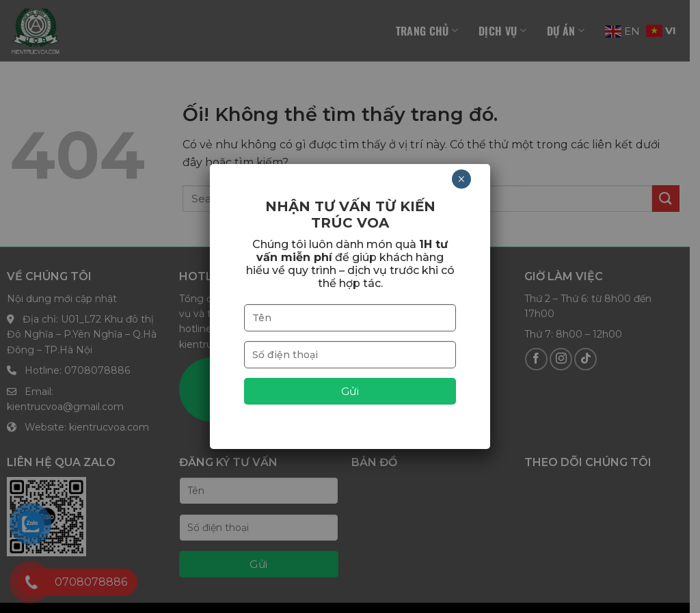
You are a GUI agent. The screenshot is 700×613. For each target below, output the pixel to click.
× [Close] (461, 179)
